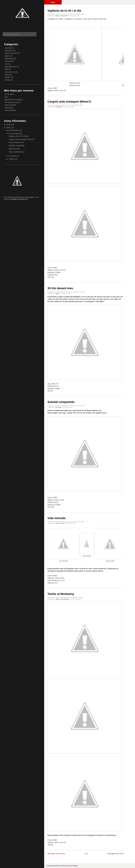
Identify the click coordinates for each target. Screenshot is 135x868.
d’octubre (13, 156)
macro (57, 523)
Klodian (75, 866)
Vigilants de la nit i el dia (64, 11)
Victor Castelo (10, 105)
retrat (7, 75)
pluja (7, 69)
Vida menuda (56, 518)
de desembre (14, 130)
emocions (58, 407)
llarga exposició (11, 53)
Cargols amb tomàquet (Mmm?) (69, 102)
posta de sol (64, 16)
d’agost (12, 159)
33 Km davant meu (60, 288)
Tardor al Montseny (61, 594)
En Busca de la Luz (13, 102)
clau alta (8, 48)
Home (53, 2)
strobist (8, 77)
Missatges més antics (116, 854)
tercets (7, 80)
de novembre (14, 134)
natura (57, 16)
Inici (86, 854)
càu (6, 97)
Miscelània (59, 107)
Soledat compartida (61, 402)
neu (6, 64)
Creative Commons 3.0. (20, 199)
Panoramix (9, 108)
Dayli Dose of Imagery (14, 100)
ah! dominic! (10, 94)
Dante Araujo (65, 866)
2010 (9, 125)
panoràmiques (65, 599)
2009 (9, 128)
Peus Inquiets (10, 110)
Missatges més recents (56, 854)
